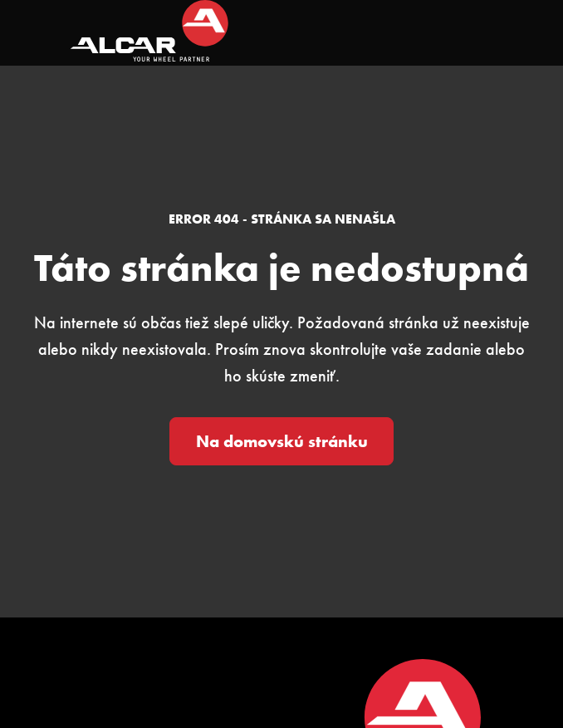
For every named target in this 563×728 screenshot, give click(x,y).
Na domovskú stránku (282, 441)
